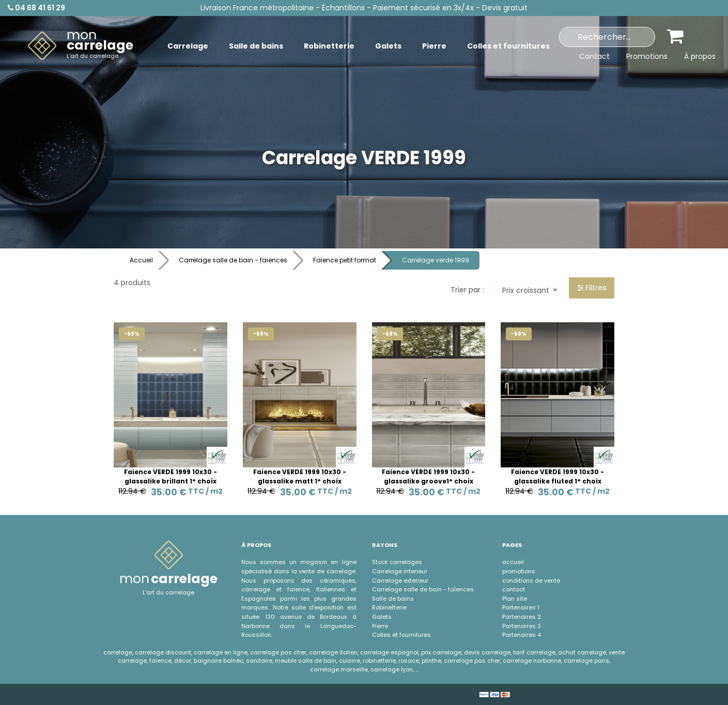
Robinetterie (389, 607)
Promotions (647, 56)
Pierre (380, 626)
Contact (594, 56)
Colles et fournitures (401, 635)
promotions (519, 571)
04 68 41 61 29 (36, 8)
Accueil (141, 260)
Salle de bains (393, 599)
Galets (382, 617)
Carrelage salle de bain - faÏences (423, 589)
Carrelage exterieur (400, 581)
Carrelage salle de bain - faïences (233, 260)
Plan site (515, 599)
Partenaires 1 (521, 607)
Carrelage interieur (400, 571)
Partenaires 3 (522, 626)
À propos (700, 56)
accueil (513, 562)
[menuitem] (81, 46)
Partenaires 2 (522, 617)
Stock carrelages (397, 562)
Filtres (592, 288)
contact (514, 589)
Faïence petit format (345, 260)
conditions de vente (531, 581)
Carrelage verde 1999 (436, 260)
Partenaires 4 (522, 635)
